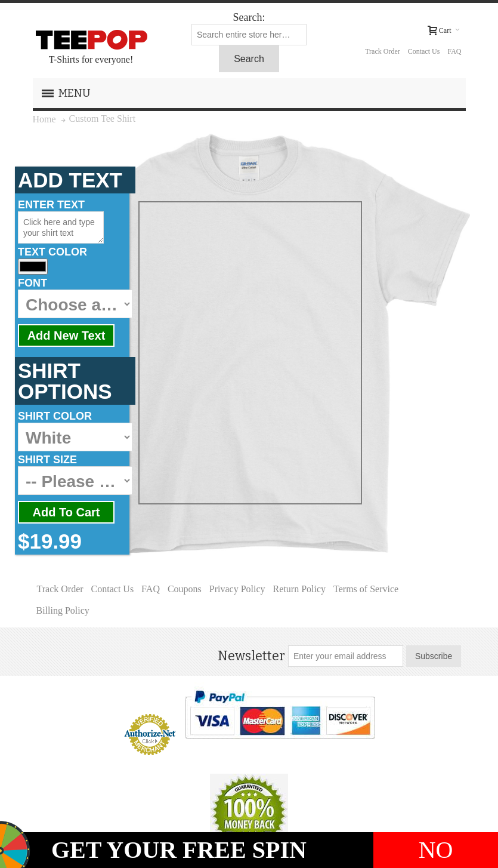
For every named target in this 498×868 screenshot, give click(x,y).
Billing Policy (63, 610)
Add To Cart (66, 512)
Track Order (383, 51)
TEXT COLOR (52, 252)
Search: (249, 17)
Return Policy (299, 589)
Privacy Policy (237, 589)
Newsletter (251, 656)
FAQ (454, 51)
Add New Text (66, 335)
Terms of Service (366, 589)
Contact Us (424, 51)
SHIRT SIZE (47, 460)
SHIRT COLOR (55, 416)
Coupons (185, 589)
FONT (33, 283)
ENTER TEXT (51, 205)
